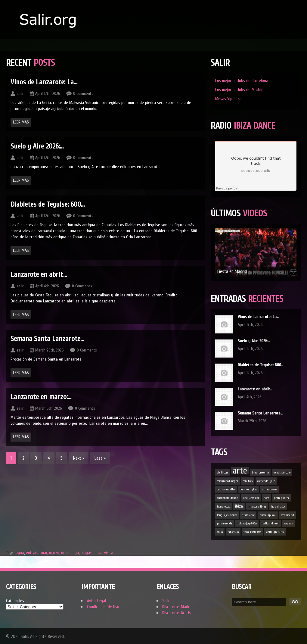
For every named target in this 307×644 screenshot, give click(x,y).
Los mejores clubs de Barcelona (242, 81)
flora (267, 498)
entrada (33, 553)
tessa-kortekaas (252, 532)
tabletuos (233, 532)
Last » (100, 458)
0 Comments (83, 94)
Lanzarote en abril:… (255, 389)
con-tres (248, 481)
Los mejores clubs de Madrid (239, 90)
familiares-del (251, 498)
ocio (64, 553)
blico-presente (260, 473)
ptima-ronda (225, 524)
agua (20, 553)
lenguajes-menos (227, 515)
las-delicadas (278, 507)
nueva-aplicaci (268, 515)
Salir (166, 601)
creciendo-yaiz (266, 481)
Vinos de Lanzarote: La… (258, 317)
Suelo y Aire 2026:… (254, 341)
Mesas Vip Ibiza (228, 99)
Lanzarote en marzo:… (41, 397)
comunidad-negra (228, 481)
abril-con (222, 473)
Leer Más (21, 122)
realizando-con (270, 524)
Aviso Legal (96, 601)
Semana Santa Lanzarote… (260, 413)
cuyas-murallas (226, 489)
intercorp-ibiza (257, 507)
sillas (220, 532)
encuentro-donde (227, 498)
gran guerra (282, 498)
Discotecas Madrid (177, 607)
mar (44, 553)
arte (240, 471)
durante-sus (270, 489)
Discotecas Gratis (177, 613)
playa (74, 553)
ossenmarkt (288, 515)
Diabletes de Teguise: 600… (260, 365)
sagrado (288, 524)
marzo (54, 553)
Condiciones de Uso (103, 607)
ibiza (239, 506)
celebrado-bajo (282, 473)
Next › (79, 458)
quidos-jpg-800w (247, 524)
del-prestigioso (249, 489)
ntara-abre (248, 515)
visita (109, 553)
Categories (15, 601)
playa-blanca (91, 553)
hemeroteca (224, 507)
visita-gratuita (275, 532)
